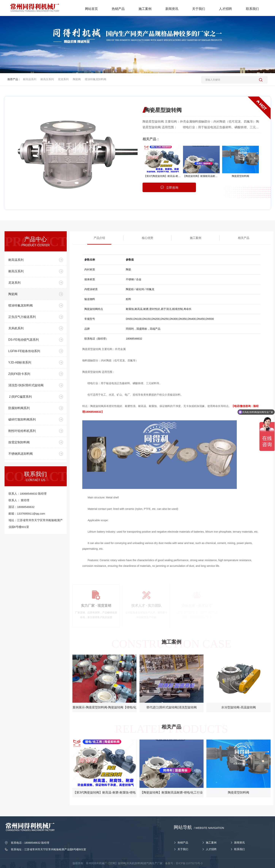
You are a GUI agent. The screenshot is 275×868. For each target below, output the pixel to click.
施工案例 (196, 238)
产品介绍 (99, 238)
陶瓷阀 (77, 79)
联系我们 (239, 849)
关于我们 (183, 849)
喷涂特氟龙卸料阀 (96, 79)
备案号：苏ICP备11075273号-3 (184, 863)
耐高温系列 (30, 79)
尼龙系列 (63, 79)
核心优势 (147, 238)
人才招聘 (211, 849)
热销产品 (183, 843)
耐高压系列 (47, 79)
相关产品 (244, 238)
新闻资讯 (239, 843)
